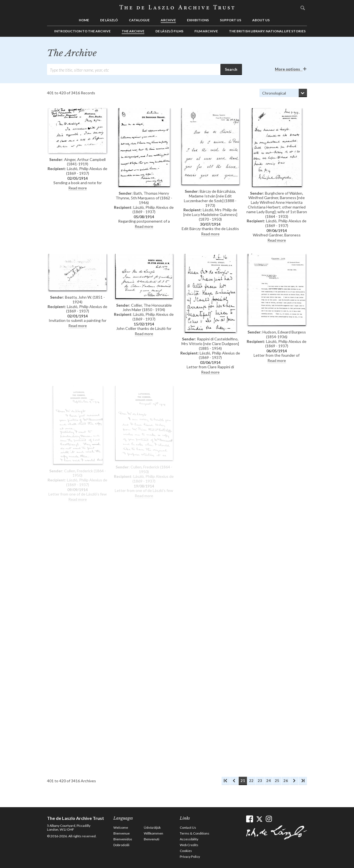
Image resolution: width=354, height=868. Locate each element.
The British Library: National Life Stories (267, 31)
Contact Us (188, 827)
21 (243, 781)
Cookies (186, 851)
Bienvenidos (123, 839)
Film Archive (206, 31)
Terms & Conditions (195, 833)
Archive (168, 20)
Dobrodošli (121, 845)
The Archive (133, 31)
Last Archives (303, 781)
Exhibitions (198, 20)
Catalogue (139, 20)
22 (251, 781)
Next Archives (294, 781)
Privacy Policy (190, 857)
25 (277, 781)
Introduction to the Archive (82, 31)
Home (84, 20)
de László (109, 20)
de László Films (169, 31)
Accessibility (189, 839)
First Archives (226, 781)
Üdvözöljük (152, 827)
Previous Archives (234, 781)
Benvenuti (152, 839)
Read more (78, 188)
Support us (231, 20)
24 (269, 781)
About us (261, 20)
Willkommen (153, 833)
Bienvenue (122, 833)
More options (287, 69)
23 (260, 781)
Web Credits (189, 845)
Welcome (121, 827)
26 (286, 781)
